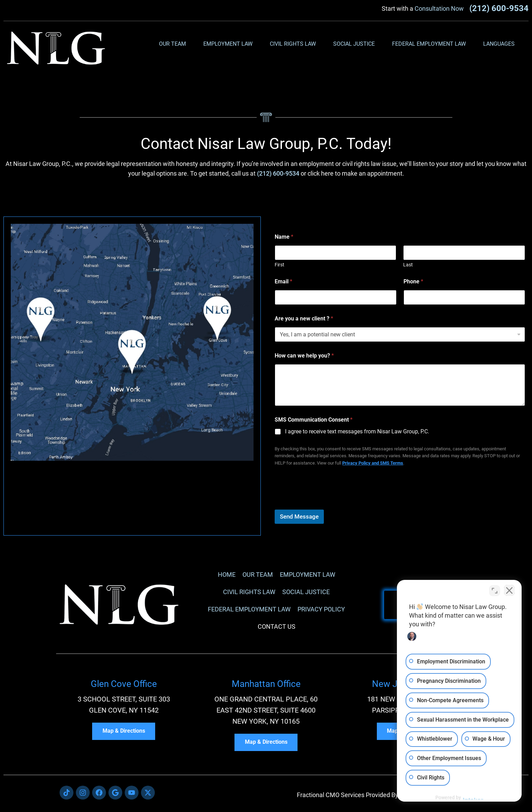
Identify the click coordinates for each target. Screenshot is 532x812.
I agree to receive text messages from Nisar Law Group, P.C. (357, 431)
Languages (501, 44)
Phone (413, 281)
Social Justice (356, 44)
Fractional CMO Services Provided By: (348, 795)
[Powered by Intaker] (473, 797)
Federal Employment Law (431, 44)
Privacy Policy (321, 609)
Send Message (299, 517)
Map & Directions (124, 731)
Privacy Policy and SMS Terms (373, 463)
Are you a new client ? (304, 319)
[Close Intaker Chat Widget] (509, 591)
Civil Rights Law (295, 44)
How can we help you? (304, 356)
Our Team (174, 44)
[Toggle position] (495, 591)
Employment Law (230, 44)
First (280, 265)
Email (283, 281)
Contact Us (277, 626)
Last (408, 265)
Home (227, 575)
